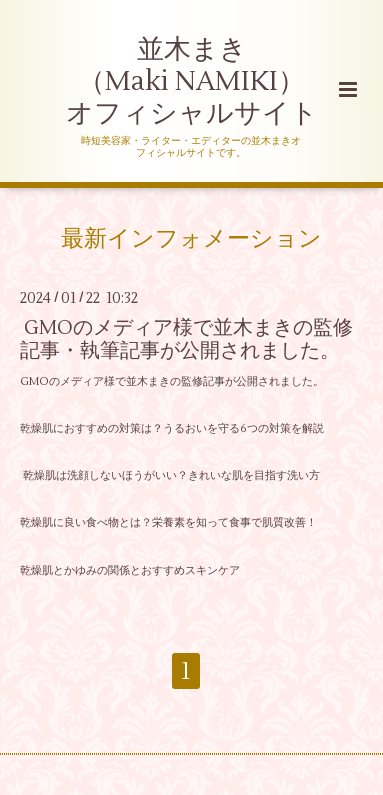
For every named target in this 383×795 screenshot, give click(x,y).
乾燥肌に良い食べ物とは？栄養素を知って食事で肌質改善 (163, 522)
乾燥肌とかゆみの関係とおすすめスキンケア (130, 570)
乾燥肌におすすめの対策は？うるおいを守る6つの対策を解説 (172, 428)
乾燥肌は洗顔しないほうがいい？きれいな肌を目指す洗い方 (170, 475)
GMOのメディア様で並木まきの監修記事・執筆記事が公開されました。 (186, 339)
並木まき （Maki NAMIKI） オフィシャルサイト (192, 82)
